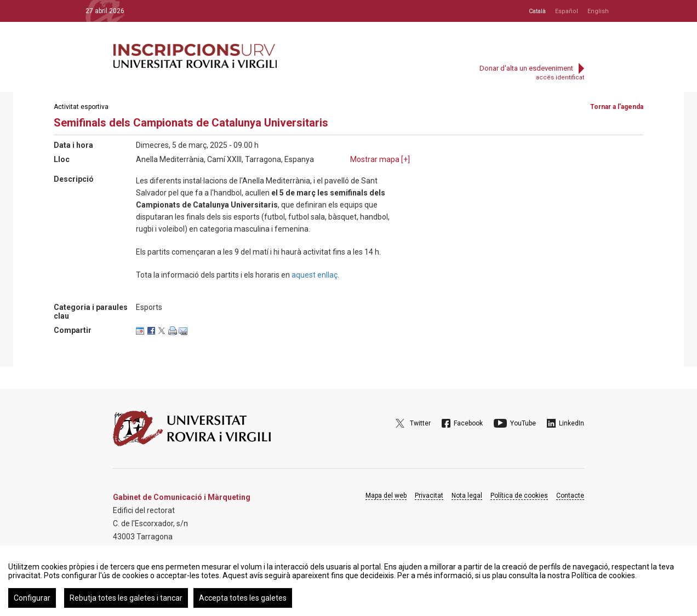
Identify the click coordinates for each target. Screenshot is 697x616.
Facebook (468, 423)
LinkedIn (572, 423)
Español (567, 11)
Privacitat (429, 496)
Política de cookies (519, 496)
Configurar (32, 598)
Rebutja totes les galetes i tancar (126, 598)
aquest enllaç (315, 275)
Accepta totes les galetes (243, 598)
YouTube (523, 423)
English (598, 11)
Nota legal (467, 496)
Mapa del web (386, 496)
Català (537, 11)
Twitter (420, 423)
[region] (348, 581)
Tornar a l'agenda (617, 107)
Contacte (570, 496)
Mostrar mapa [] (380, 159)
